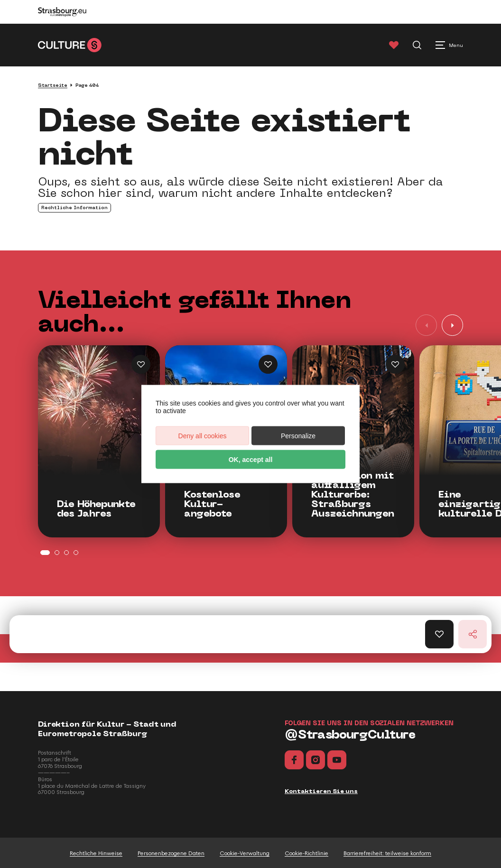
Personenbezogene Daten (171, 853)
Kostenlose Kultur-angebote (212, 504)
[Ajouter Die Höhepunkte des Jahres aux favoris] (141, 364)
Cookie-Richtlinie (306, 853)
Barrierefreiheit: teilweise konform (387, 853)
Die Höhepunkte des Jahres (96, 509)
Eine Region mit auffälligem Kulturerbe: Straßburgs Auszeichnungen (353, 495)
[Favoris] (394, 45)
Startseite (53, 85)
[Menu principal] (449, 45)
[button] (452, 325)
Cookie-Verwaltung (245, 853)
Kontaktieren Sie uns (321, 791)
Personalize (298, 436)
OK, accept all (251, 460)
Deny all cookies (203, 436)
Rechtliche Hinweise (96, 853)
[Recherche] (417, 45)
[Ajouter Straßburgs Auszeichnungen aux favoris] (395, 364)
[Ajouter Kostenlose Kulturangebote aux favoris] (268, 364)
